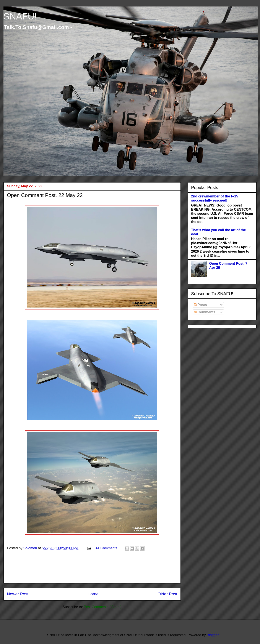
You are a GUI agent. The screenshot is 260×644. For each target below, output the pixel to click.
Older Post (167, 594)
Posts (200, 305)
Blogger (213, 635)
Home (93, 594)
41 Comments (106, 548)
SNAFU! (20, 16)
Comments (205, 312)
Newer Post (18, 594)
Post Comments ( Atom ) (103, 607)
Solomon (31, 548)
